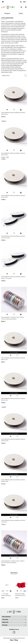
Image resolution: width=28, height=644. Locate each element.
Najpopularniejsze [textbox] (6, 75)
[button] (25, 2)
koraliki (18, 52)
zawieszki (13, 52)
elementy (3, 54)
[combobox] (14, 75)
